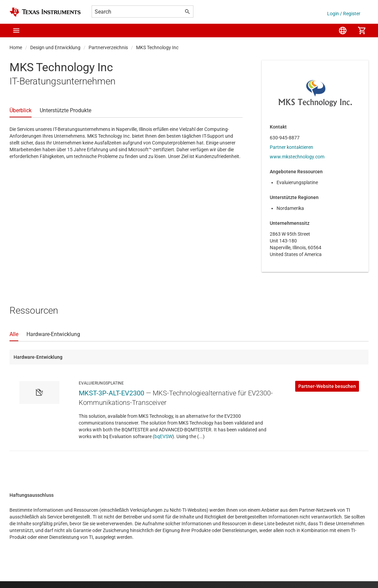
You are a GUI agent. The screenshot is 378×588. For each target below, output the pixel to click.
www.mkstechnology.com (297, 157)
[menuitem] (343, 31)
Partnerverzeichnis (108, 47)
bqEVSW (163, 436)
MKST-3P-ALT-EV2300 (111, 393)
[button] (16, 31)
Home (16, 47)
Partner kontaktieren (291, 147)
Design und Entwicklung (55, 47)
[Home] (45, 12)
